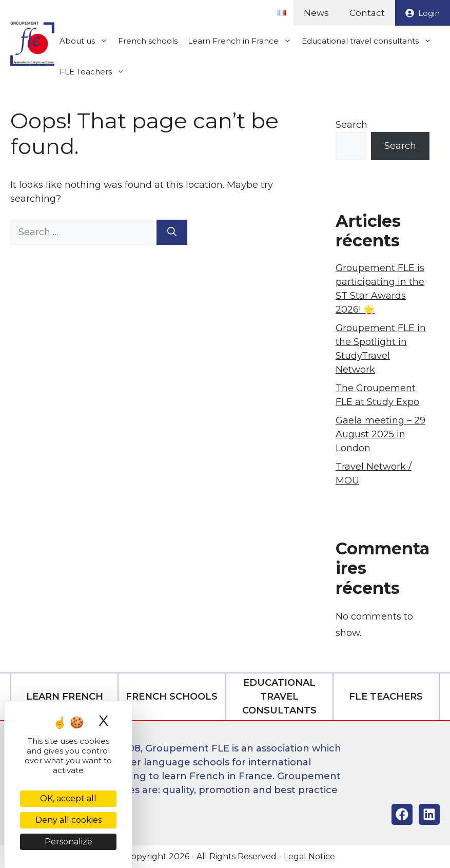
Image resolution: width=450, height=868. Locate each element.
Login (429, 13)
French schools (148, 41)
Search (351, 125)
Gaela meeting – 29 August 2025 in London (380, 434)
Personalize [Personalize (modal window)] (69, 842)
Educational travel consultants (369, 41)
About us (86, 41)
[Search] (172, 232)
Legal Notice (309, 856)
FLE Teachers (95, 72)
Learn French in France (242, 41)
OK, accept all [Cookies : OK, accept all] (68, 798)
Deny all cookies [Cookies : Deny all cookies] (69, 820)
